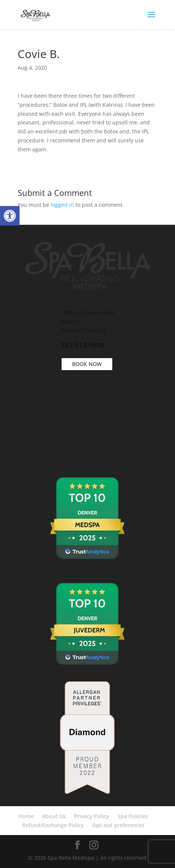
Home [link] (26, 816)
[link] (10, 216)
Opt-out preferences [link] (118, 825)
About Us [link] (54, 816)
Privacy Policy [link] (92, 816)
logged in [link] (62, 205)
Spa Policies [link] (133, 816)
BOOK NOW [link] (87, 364)
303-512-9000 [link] (83, 345)
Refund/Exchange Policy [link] (53, 825)
